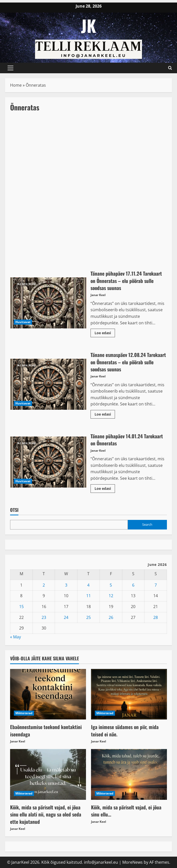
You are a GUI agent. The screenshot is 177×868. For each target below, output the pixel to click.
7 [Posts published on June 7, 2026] (156, 584)
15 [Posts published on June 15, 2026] (21, 606)
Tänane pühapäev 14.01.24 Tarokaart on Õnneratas (48, 461)
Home (16, 85)
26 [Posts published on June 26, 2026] (111, 617)
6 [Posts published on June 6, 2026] (133, 584)
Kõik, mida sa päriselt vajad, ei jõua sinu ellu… (127, 810)
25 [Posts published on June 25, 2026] (88, 617)
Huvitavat (23, 322)
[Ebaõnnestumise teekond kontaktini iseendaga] (48, 694)
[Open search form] (170, 68)
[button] (10, 68)
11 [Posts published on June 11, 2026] (88, 595)
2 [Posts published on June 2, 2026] (44, 584)
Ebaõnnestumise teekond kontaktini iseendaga (46, 730)
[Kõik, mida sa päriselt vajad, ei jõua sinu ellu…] (129, 774)
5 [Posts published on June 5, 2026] (111, 584)
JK (88, 25)
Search (147, 524)
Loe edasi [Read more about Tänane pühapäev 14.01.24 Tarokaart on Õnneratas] (105, 487)
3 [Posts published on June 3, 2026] (66, 584)
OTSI (14, 509)
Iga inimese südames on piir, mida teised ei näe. (125, 730)
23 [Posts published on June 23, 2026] (44, 617)
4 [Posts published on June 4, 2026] (88, 584)
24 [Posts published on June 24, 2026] (66, 617)
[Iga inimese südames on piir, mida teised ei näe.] (129, 694)
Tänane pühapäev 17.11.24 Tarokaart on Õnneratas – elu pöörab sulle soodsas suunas (48, 303)
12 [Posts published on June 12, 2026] (111, 595)
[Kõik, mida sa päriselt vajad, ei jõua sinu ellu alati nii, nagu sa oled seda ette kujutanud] (48, 774)
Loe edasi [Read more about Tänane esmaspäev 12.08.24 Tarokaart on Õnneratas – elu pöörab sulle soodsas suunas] (105, 413)
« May (16, 636)
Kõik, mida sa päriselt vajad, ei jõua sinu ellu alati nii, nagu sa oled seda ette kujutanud (46, 813)
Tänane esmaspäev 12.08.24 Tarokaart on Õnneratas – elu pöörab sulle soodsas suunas (48, 384)
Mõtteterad (24, 712)
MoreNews (132, 861)
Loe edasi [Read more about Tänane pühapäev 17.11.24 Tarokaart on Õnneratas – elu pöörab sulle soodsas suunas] (105, 332)
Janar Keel (98, 295)
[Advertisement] (88, 155)
